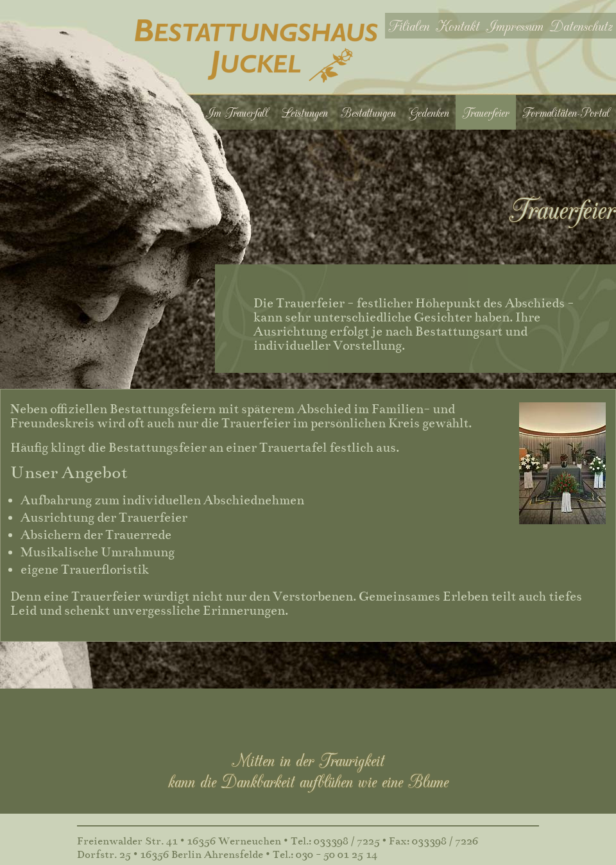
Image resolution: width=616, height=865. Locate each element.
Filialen (409, 25)
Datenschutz (581, 25)
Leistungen (304, 112)
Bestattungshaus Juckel (256, 51)
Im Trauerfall (237, 112)
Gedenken (429, 112)
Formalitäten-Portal (566, 112)
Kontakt (458, 25)
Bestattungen (368, 112)
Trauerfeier (486, 112)
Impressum (515, 25)
